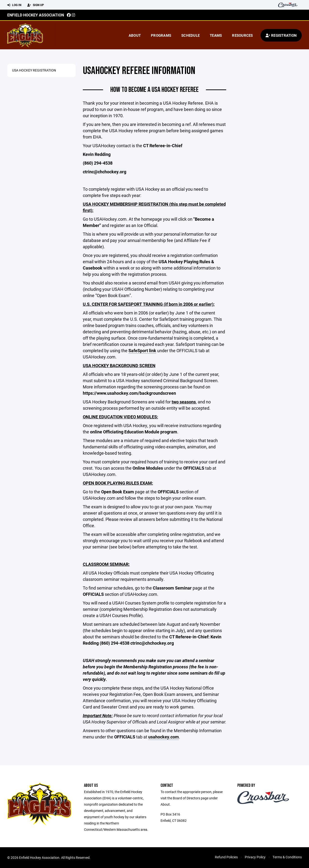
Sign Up (36, 5)
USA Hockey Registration (34, 70)
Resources (242, 35)
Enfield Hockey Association (36, 15)
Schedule (190, 35)
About (135, 35)
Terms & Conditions (287, 857)
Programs (161, 35)
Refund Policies (226, 857)
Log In (14, 5)
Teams (216, 35)
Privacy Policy (255, 857)
